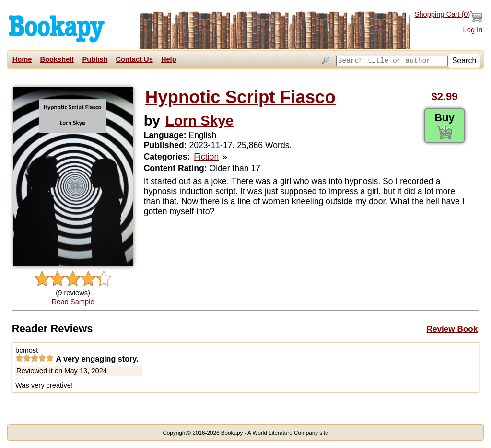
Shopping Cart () (449, 17)
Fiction (206, 157)
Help (169, 59)
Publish (95, 59)
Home (22, 59)
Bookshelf (57, 59)
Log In (473, 30)
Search (464, 61)
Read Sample (73, 302)
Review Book (452, 329)
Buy (444, 126)
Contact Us (134, 59)
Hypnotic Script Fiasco (240, 97)
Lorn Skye (199, 121)
